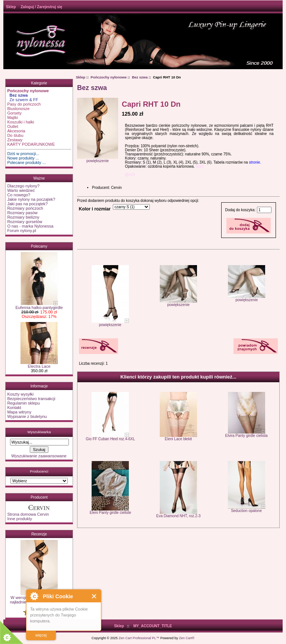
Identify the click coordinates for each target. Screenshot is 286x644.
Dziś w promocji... (23, 154)
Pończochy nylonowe (109, 77)
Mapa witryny (19, 412)
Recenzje (39, 534)
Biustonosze (18, 109)
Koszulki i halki (20, 122)
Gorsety (14, 113)
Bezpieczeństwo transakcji (31, 399)
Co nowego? (19, 195)
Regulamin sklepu (23, 403)
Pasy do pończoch (24, 104)
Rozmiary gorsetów (25, 222)
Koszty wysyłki (20, 394)
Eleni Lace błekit (179, 439)
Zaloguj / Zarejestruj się (41, 7)
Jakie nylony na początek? (31, 199)
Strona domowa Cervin (28, 514)
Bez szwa (140, 77)
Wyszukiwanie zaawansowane (39, 456)
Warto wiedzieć (21, 190)
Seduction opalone (246, 511)
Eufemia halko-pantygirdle (39, 306)
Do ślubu (15, 135)
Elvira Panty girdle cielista (247, 436)
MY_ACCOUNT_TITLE (153, 626)
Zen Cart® (187, 638)
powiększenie (110, 323)
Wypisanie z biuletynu (27, 416)
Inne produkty (20, 519)
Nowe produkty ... (23, 158)
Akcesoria (16, 131)
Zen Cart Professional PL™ (139, 638)
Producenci (39, 471)
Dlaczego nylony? (23, 186)
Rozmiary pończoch (25, 208)
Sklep (11, 7)
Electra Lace (39, 364)
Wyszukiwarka (39, 432)
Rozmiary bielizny (23, 217)
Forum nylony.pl (21, 231)
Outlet (12, 126)
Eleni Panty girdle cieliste (110, 513)
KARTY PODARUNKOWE (31, 144)
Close (94, 596)
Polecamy (39, 246)
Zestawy (15, 140)
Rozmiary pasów (22, 213)
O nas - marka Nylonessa (30, 226)
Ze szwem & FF (23, 100)
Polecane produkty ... (26, 162)
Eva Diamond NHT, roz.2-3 (179, 516)
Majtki (12, 117)
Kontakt (14, 408)
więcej (41, 635)
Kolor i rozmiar (95, 209)
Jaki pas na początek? (27, 204)
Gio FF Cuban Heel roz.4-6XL (110, 439)
